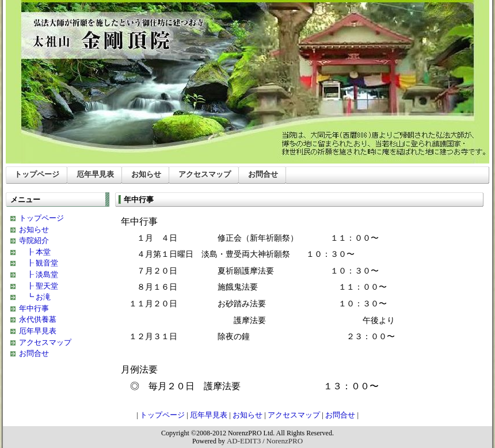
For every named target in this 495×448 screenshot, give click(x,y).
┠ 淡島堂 (39, 274)
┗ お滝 (35, 297)
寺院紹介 (34, 240)
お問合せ (263, 174)
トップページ (37, 174)
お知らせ (146, 174)
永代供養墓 (38, 319)
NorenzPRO (285, 441)
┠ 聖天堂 (39, 286)
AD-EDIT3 (244, 441)
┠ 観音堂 (39, 263)
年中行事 (34, 308)
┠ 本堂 (35, 252)
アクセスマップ (205, 174)
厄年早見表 (95, 174)
